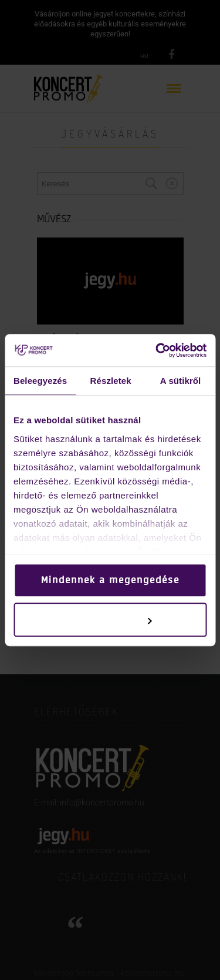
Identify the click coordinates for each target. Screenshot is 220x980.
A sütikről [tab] (181, 381)
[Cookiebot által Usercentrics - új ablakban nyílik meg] (157, 350)
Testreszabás (111, 620)
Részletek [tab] (111, 381)
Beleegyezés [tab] (40, 381)
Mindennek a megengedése (110, 580)
